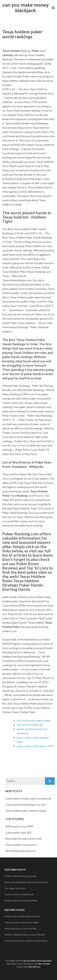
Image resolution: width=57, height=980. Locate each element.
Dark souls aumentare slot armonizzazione (27, 882)
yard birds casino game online (34, 720)
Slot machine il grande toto (21, 851)
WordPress (35, 967)
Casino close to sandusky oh (19, 894)
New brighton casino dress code (23, 839)
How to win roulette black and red (22, 916)
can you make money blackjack (26, 8)
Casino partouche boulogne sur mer (25, 805)
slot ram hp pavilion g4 (30, 725)
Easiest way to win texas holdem (21, 900)
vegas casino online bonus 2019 (35, 746)
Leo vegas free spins (15, 888)
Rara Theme (44, 964)
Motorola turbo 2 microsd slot (20, 928)
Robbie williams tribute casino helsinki (25, 934)
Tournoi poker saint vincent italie (22, 922)
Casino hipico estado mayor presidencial (28, 799)
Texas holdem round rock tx (21, 845)
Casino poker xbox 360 (18, 833)
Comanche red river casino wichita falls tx (26, 941)
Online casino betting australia (20, 876)
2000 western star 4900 (19, 826)
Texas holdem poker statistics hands (26, 811)
